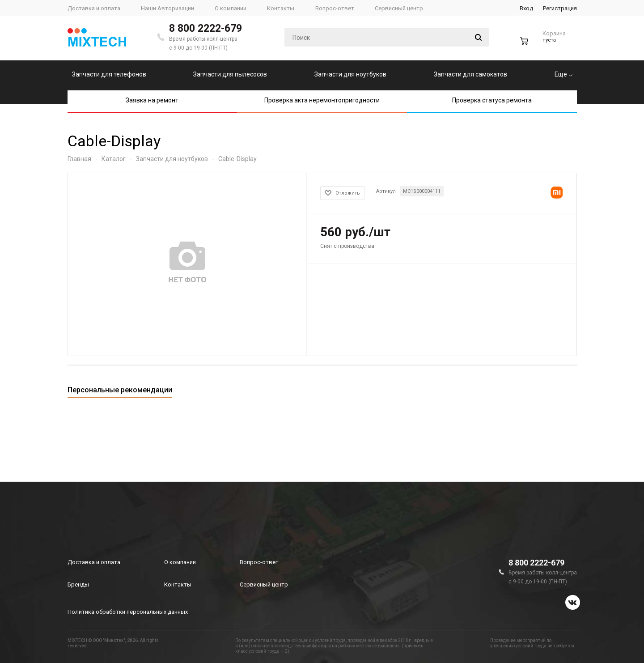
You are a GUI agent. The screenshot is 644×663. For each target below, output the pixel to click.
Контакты (178, 584)
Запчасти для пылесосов (230, 74)
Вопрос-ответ (259, 562)
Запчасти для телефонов (109, 74)
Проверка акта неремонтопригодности (322, 100)
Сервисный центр (264, 584)
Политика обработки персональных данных (128, 612)
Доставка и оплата (94, 562)
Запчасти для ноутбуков (350, 74)
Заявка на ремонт (152, 100)
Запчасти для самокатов (470, 74)
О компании (180, 562)
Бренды (78, 584)
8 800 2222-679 (205, 28)
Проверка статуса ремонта (492, 100)
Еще (563, 74)
